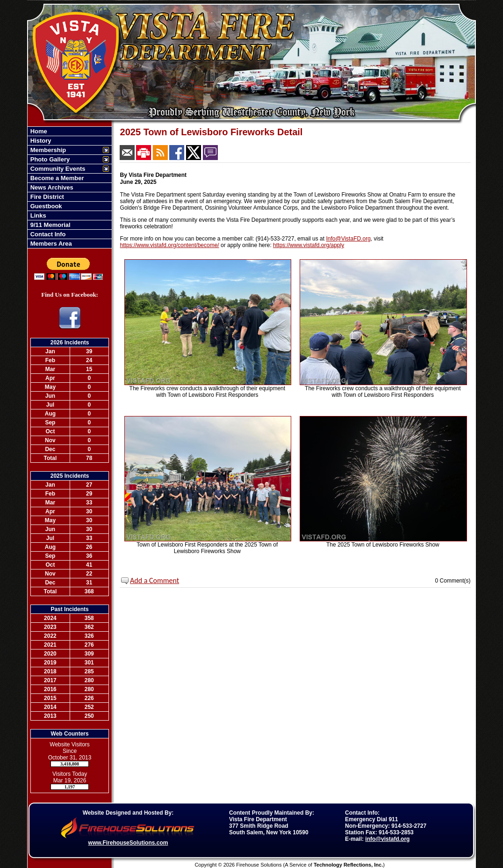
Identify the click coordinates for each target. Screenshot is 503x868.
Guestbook (45, 206)
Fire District (46, 197)
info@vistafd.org (387, 839)
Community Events (57, 169)
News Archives (51, 187)
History (40, 141)
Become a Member (56, 178)
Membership (47, 150)
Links (37, 215)
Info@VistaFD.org (348, 239)
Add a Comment (154, 580)
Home (38, 131)
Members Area (50, 244)
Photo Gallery (49, 159)
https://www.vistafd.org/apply (309, 245)
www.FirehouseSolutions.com (128, 843)
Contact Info (47, 234)
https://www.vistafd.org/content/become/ (170, 245)
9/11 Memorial (50, 225)
